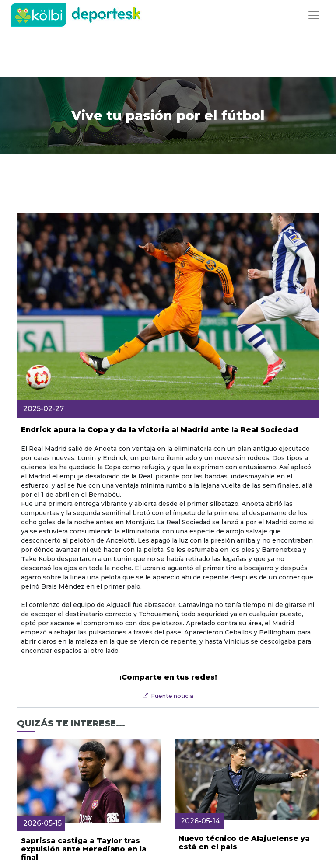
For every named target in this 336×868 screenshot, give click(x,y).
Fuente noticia (172, 696)
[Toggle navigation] (314, 15)
